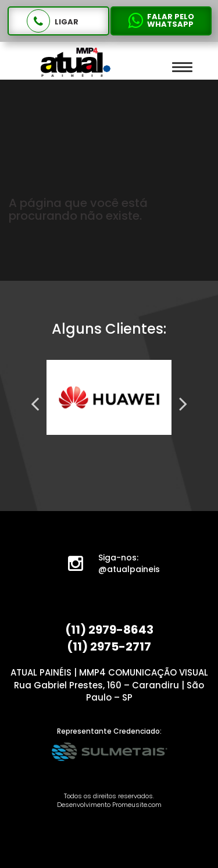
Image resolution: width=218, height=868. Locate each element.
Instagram (83, 566)
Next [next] (183, 403)
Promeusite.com (137, 805)
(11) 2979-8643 (109, 630)
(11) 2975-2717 (109, 646)
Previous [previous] (35, 403)
